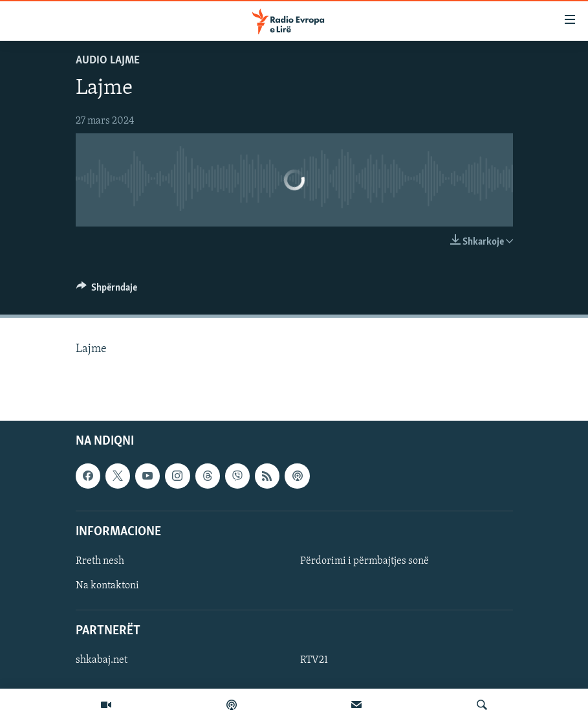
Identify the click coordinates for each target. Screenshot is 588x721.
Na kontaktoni (107, 586)
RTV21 (314, 661)
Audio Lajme (108, 61)
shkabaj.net (102, 661)
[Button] (107, 291)
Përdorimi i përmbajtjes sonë (365, 561)
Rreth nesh (100, 561)
